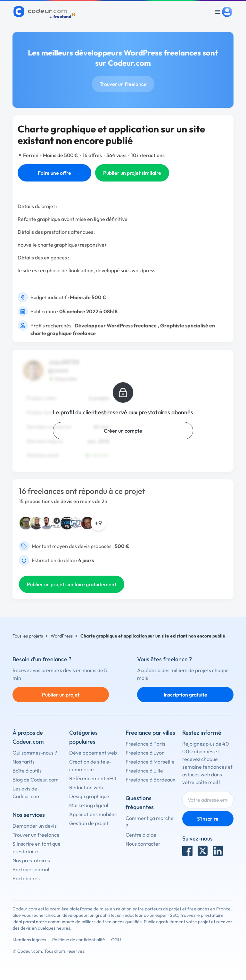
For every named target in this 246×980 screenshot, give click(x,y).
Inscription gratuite (185, 695)
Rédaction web (86, 787)
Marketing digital (89, 805)
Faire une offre (54, 173)
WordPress (62, 636)
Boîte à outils (27, 771)
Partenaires (26, 878)
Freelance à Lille (144, 771)
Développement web (93, 753)
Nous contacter (143, 844)
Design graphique (89, 796)
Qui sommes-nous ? (35, 753)
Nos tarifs (24, 762)
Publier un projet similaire (132, 173)
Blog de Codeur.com (36, 780)
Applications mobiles (93, 814)
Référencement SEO (93, 778)
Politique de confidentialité (79, 940)
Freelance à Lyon (145, 753)
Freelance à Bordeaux (150, 780)
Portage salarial (31, 869)
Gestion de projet (89, 823)
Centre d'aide (141, 835)
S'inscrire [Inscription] (208, 819)
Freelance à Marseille (150, 762)
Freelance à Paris (145, 744)
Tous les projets (28, 636)
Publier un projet (61, 695)
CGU (116, 940)
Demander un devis (35, 826)
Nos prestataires (31, 860)
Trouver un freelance (123, 84)
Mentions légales (29, 940)
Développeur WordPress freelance (116, 325)
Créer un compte (123, 431)
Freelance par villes (150, 733)
